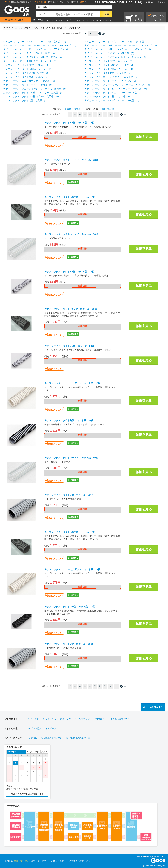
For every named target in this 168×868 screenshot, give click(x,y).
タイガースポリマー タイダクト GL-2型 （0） (110, 53)
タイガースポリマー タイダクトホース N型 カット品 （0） (118, 42)
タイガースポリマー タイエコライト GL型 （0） (30, 53)
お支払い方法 (49, 719)
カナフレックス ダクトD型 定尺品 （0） (26, 100)
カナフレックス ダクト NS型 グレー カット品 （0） (114, 93)
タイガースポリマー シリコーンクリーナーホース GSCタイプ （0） (40, 45)
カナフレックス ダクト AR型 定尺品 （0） (27, 73)
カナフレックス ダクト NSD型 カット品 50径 (71, 532)
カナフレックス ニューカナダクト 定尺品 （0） (30, 81)
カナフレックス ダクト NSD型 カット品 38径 (71, 309)
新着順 (68, 109)
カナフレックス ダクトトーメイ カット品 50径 (71, 458)
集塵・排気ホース (59, 28)
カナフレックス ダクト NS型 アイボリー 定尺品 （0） (34, 93)
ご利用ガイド (150, 2)
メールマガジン (82, 719)
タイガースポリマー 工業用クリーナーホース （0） (31, 61)
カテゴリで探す (16, 20)
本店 (26, 15)
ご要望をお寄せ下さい (80, 861)
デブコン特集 (35, 728)
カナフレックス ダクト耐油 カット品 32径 (69, 420)
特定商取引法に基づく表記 (79, 738)
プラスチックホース (40, 28)
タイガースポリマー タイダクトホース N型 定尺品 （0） (35, 42)
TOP (6, 28)
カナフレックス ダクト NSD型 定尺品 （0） (28, 69)
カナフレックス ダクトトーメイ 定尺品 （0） (29, 85)
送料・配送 (34, 719)
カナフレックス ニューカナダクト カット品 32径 (72, 383)
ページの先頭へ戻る (153, 707)
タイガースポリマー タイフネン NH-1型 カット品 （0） (116, 57)
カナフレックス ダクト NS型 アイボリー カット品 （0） (116, 89)
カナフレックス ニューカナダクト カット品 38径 (72, 569)
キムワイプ (65, 20)
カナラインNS (52, 20)
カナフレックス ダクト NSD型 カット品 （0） (110, 65)
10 (110, 114)
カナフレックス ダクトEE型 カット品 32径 (69, 123)
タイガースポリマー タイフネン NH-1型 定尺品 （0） (34, 57)
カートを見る (134, 18)
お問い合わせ (58, 861)
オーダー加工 (52, 728)
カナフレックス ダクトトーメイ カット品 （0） (111, 81)
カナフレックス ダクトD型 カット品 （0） (108, 96)
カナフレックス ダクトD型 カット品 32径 (69, 495)
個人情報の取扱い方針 (52, 738)
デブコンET (77, 20)
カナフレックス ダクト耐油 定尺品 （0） (26, 77)
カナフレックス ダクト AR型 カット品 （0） (109, 69)
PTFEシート (106, 20)
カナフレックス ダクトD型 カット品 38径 (69, 644)
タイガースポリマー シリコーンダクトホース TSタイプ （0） (37, 49)
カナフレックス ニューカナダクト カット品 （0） (112, 77)
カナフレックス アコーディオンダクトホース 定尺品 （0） (36, 89)
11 (116, 114)
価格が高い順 (108, 109)
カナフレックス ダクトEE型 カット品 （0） (109, 61)
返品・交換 (65, 719)
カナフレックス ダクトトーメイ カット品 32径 (71, 160)
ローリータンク (91, 20)
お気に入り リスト (156, 18)
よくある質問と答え (120, 719)
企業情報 (162, 2)
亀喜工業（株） (21, 861)
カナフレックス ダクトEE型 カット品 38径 (69, 272)
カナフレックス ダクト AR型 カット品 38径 (70, 607)
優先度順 (78, 109)
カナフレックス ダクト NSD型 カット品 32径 (71, 197)
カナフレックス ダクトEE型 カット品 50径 (69, 346)
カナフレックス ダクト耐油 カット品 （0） (109, 73)
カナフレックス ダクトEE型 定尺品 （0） (27, 65)
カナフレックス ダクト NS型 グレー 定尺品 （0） (32, 96)
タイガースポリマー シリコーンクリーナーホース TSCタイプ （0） (121, 45)
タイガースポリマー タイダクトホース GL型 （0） (112, 100)
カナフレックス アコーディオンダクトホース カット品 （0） (118, 85)
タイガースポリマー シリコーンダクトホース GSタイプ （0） (118, 49)
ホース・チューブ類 (20, 28)
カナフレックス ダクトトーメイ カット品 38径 (71, 234)
